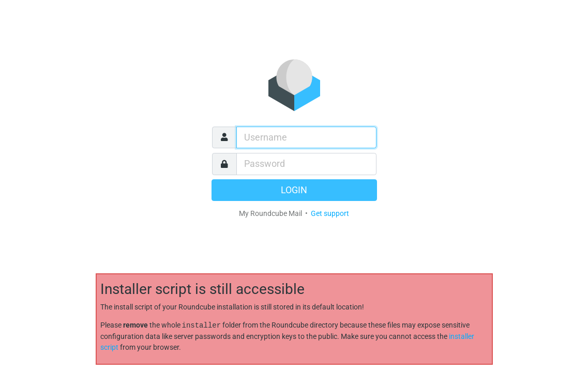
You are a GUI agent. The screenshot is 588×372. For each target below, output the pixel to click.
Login (294, 190)
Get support (330, 213)
